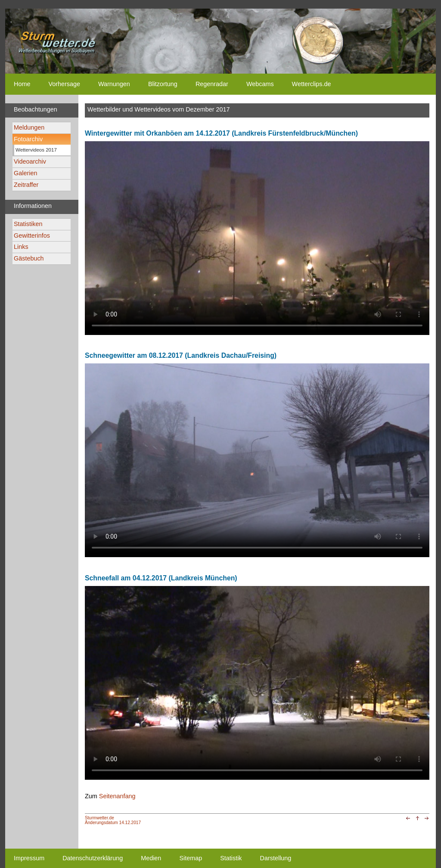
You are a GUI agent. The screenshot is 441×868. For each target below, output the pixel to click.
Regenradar (212, 84)
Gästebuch (29, 258)
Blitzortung (163, 84)
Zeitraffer (26, 185)
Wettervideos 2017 (36, 150)
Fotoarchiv (28, 139)
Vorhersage (64, 84)
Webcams (260, 84)
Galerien (25, 173)
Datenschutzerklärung (93, 858)
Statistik (231, 858)
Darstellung (276, 858)
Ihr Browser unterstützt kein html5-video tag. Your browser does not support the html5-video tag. (257, 238)
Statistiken (28, 224)
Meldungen (29, 127)
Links (21, 247)
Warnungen (114, 84)
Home (22, 84)
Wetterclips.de (312, 84)
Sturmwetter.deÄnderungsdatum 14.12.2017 (113, 820)
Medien (151, 858)
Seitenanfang (117, 796)
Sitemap (191, 858)
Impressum (29, 858)
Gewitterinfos (32, 236)
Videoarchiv (30, 161)
